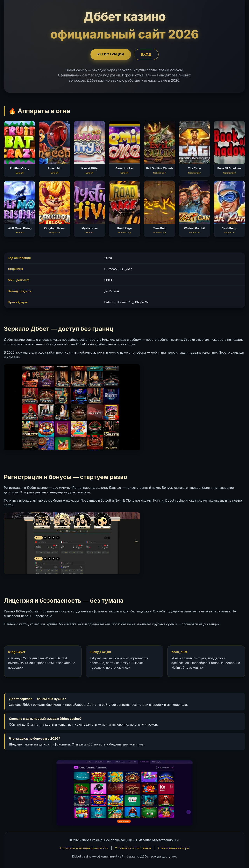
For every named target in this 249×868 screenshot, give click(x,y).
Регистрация (110, 54)
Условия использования (133, 848)
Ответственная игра (174, 848)
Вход (147, 54)
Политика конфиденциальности (84, 848)
